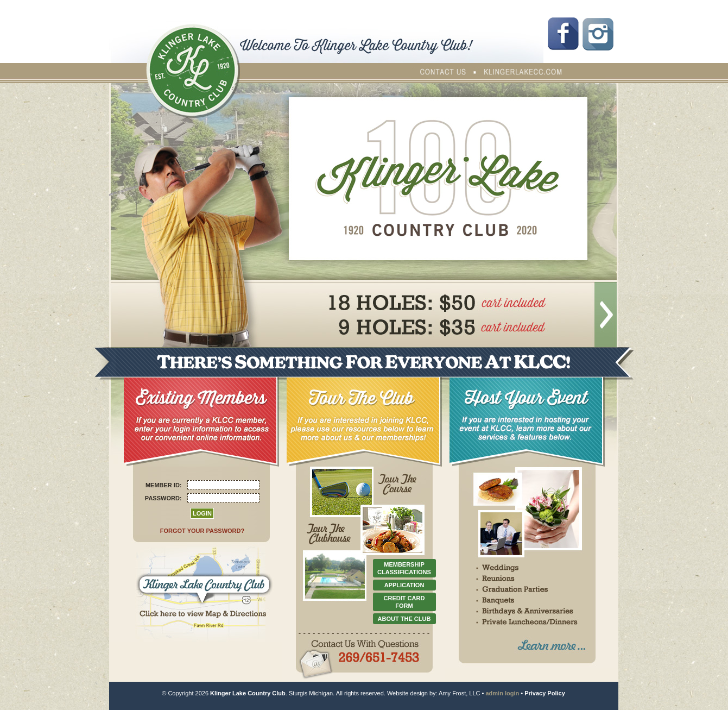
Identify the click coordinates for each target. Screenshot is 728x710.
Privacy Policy (545, 693)
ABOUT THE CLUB (404, 619)
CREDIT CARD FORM (404, 602)
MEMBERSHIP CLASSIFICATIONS (404, 568)
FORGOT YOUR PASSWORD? (202, 531)
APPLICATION (404, 585)
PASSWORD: (163, 498)
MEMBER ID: (164, 485)
